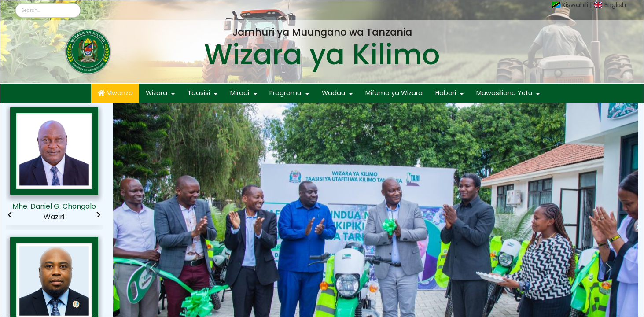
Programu (285, 93)
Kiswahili (575, 5)
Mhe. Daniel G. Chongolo (54, 206)
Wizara (156, 93)
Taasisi (199, 93)
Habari (446, 93)
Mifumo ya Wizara (394, 93)
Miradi (240, 93)
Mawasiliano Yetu (504, 93)
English (615, 5)
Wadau (333, 93)
